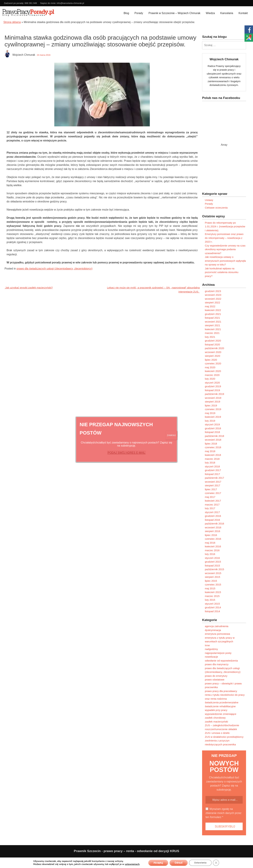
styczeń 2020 (212, 383)
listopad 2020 (212, 344)
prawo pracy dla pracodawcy (221, 691)
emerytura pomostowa (217, 634)
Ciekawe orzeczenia (216, 208)
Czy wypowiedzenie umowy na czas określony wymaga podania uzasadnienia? (225, 249)
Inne (207, 645)
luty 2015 (210, 600)
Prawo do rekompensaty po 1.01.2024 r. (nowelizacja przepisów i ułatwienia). (225, 226)
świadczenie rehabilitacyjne (220, 706)
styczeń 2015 (212, 604)
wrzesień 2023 (213, 295)
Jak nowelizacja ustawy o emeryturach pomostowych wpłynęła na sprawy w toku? (225, 261)
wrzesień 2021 (213, 322)
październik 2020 (214, 348)
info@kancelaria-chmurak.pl (70, 3)
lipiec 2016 (211, 535)
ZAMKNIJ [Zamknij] (171, 435)
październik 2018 (214, 436)
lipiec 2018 (211, 444)
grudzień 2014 (213, 607)
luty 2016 (210, 554)
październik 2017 (214, 478)
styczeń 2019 (212, 424)
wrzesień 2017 (213, 482)
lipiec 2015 (211, 581)
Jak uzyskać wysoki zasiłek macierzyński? (29, 288)
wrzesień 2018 (213, 440)
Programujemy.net (242, 859)
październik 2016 (214, 524)
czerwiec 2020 (213, 363)
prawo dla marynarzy (217, 664)
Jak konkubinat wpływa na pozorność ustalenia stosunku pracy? (222, 272)
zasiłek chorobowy (215, 718)
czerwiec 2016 (213, 539)
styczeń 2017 (212, 512)
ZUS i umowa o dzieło (217, 733)
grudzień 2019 (213, 386)
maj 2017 (210, 497)
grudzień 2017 (213, 470)
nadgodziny (211, 649)
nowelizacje (211, 657)
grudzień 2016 (213, 516)
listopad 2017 (212, 474)
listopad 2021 (212, 318)
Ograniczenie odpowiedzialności (43, 859)
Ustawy (209, 200)
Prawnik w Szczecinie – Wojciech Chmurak (174, 13)
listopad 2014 (212, 611)
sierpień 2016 (212, 531)
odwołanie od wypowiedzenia (221, 661)
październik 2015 (214, 569)
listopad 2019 (212, 390)
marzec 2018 (212, 459)
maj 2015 (210, 588)
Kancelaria (227, 13)
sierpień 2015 (212, 577)
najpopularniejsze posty (218, 653)
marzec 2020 (212, 375)
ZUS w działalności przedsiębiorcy (224, 737)
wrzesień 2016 (213, 527)
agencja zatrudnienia (217, 626)
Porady (139, 13)
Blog (126, 13)
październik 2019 (214, 394)
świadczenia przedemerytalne (222, 702)
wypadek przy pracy (216, 710)
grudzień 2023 (213, 291)
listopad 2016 (212, 520)
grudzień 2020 (213, 341)
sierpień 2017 (212, 485)
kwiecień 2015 (213, 592)
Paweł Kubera (213, 859)
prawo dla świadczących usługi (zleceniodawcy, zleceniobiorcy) (55, 269)
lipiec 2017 (211, 489)
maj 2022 (210, 306)
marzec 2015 (212, 596)
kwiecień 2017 (213, 501)
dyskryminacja (213, 630)
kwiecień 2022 (213, 310)
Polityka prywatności (15, 859)
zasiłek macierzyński (216, 722)
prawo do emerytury (216, 676)
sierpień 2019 (212, 402)
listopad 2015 (212, 566)
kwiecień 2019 (213, 417)
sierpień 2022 (212, 302)
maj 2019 (210, 413)
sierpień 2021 (212, 325)
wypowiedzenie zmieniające (221, 714)
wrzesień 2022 (213, 299)
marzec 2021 (212, 333)
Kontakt (243, 13)
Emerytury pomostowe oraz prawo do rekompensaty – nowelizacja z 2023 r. (224, 238)
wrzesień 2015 (213, 573)
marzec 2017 (212, 505)
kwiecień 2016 (213, 546)
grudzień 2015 (213, 562)
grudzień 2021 (213, 314)
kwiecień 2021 (213, 329)
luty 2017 (210, 508)
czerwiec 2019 (213, 409)
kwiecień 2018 (213, 455)
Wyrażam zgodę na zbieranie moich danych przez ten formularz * (223, 813)
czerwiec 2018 (213, 447)
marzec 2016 (212, 550)
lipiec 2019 (211, 405)
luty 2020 (210, 379)
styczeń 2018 (212, 466)
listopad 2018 (212, 432)
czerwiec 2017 (213, 493)
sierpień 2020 (212, 356)
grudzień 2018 (213, 428)
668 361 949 (31, 3)
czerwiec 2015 (213, 585)
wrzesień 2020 (213, 352)
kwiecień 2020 (213, 371)
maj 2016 (210, 543)
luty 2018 (210, 463)
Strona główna (12, 22)
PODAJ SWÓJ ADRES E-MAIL (126, 453)
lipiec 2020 (211, 360)
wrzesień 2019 (213, 398)
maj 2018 (210, 451)
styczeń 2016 (212, 558)
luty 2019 (210, 421)
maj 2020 (210, 367)
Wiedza (210, 13)
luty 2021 (210, 337)
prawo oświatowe (215, 680)
